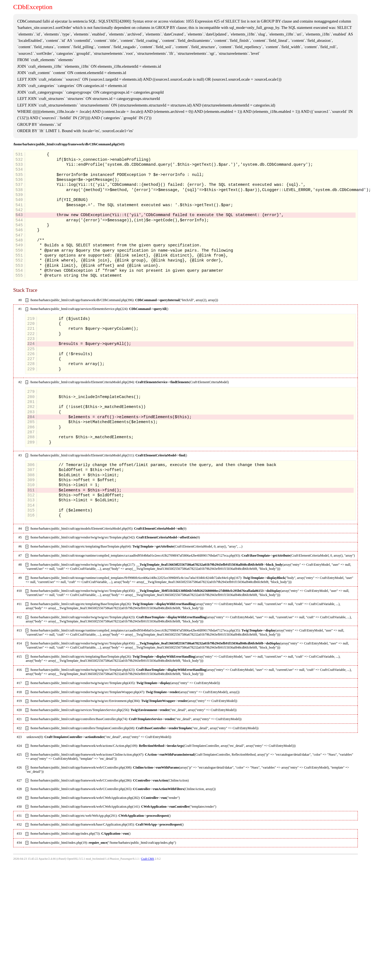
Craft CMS (148, 859)
